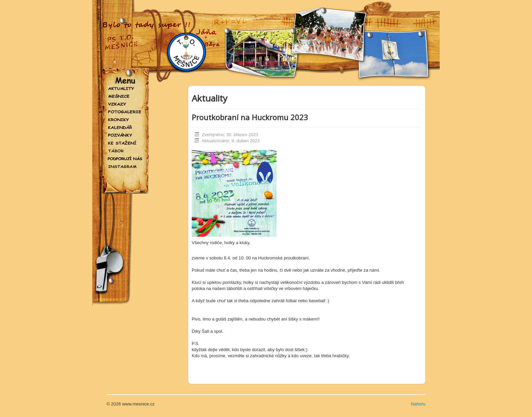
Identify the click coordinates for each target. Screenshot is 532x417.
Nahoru (418, 404)
